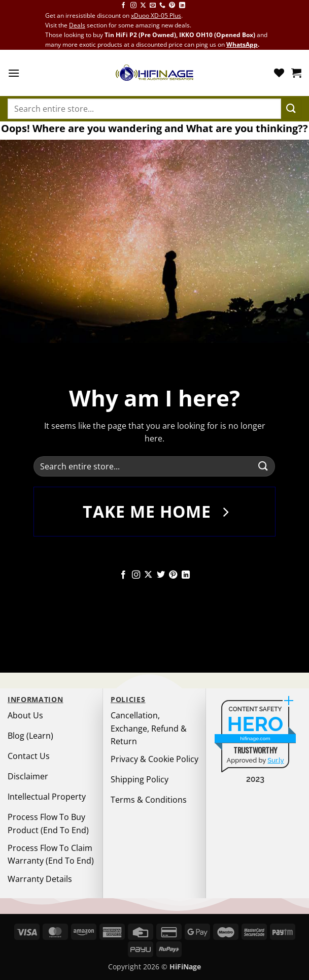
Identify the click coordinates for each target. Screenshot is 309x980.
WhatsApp (242, 44)
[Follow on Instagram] (133, 6)
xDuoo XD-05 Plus (156, 15)
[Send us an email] (153, 6)
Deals (77, 25)
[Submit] (291, 108)
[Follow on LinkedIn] (182, 6)
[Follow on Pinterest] (172, 6)
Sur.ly (276, 760)
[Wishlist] (279, 73)
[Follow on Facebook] (123, 6)
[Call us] (162, 6)
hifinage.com (255, 738)
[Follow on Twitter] (161, 575)
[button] (14, 73)
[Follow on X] (143, 6)
